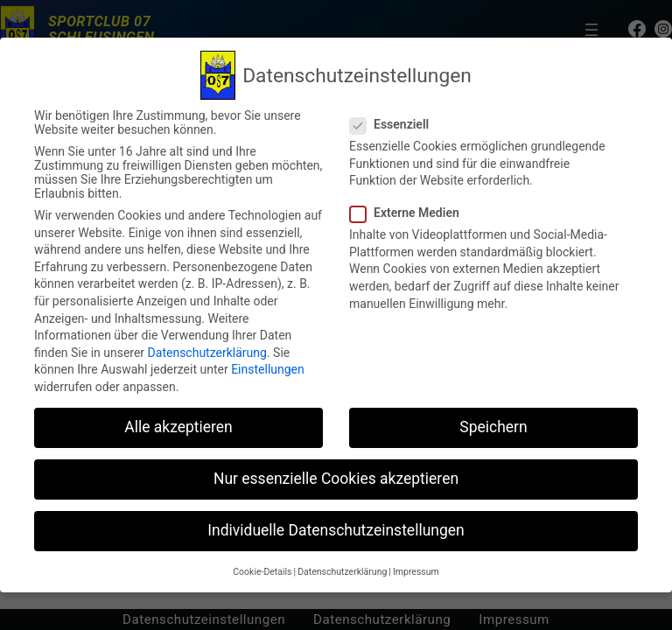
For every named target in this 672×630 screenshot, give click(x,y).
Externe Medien (412, 213)
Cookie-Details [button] (262, 572)
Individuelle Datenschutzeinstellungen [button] (336, 530)
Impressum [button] (416, 572)
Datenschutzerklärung (207, 353)
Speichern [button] (493, 427)
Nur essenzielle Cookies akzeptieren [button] (336, 479)
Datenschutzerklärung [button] (342, 572)
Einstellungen (268, 369)
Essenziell (396, 124)
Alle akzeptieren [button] (178, 427)
